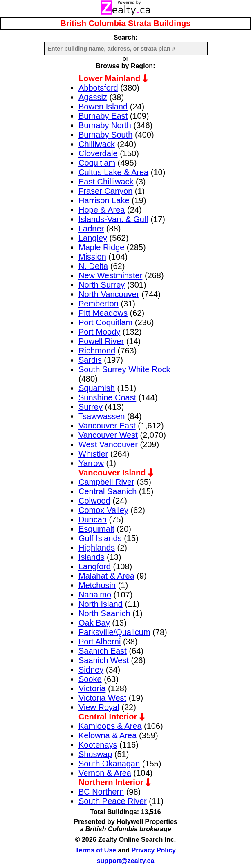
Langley (93, 238)
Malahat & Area (106, 576)
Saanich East (103, 651)
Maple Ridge (101, 247)
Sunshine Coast (107, 397)
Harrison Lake (104, 200)
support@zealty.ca (126, 861)
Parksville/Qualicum (114, 632)
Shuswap (95, 754)
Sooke (90, 679)
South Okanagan (109, 764)
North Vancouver (109, 294)
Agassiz (93, 97)
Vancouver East (107, 426)
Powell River (101, 341)
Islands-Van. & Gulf (113, 219)
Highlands (97, 548)
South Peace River (113, 801)
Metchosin (97, 585)
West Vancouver (108, 444)
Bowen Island (103, 107)
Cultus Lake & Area (113, 172)
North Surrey (102, 285)
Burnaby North (105, 125)
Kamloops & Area (110, 726)
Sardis (90, 360)
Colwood (94, 501)
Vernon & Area (105, 773)
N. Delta (93, 266)
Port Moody (99, 332)
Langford (95, 566)
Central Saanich (108, 491)
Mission (92, 257)
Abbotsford (98, 88)
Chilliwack (97, 144)
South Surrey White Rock (124, 369)
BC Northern (101, 792)
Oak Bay (94, 623)
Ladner (91, 229)
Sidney (91, 670)
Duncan (93, 519)
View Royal (99, 707)
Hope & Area (102, 210)
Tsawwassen (102, 416)
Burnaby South (105, 135)
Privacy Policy (154, 850)
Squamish (97, 388)
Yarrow (91, 463)
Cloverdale (98, 153)
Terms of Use (96, 850)
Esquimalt (96, 529)
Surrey (91, 407)
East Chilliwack (106, 182)
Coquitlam (97, 163)
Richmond (97, 351)
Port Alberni (100, 642)
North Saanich (104, 613)
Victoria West (102, 698)
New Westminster (110, 275)
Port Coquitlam (105, 322)
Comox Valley (103, 510)
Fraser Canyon (105, 191)
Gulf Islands (100, 538)
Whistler (93, 454)
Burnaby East (103, 116)
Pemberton (99, 304)
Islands (91, 557)
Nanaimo (95, 595)
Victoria (92, 688)
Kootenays (98, 745)
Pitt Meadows (103, 313)
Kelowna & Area (108, 735)
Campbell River (106, 482)
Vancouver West (108, 435)
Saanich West (104, 660)
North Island (101, 604)
